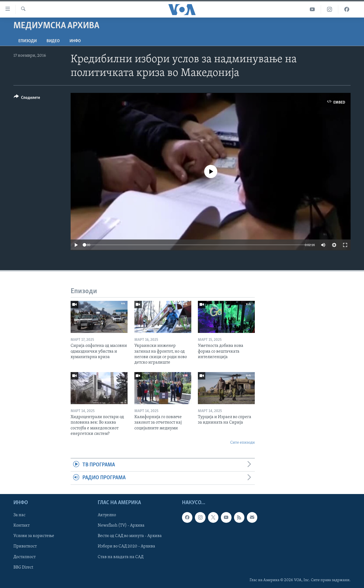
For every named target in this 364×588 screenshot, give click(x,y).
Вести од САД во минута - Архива (130, 536)
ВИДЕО (53, 41)
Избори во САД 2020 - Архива (126, 546)
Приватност (25, 546)
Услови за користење (34, 536)
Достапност (24, 557)
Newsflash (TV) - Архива (121, 526)
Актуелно (107, 515)
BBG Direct (23, 567)
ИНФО (75, 41)
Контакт (21, 526)
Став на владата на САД (121, 557)
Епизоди (28, 41)
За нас (19, 515)
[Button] (27, 99)
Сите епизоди (242, 443)
